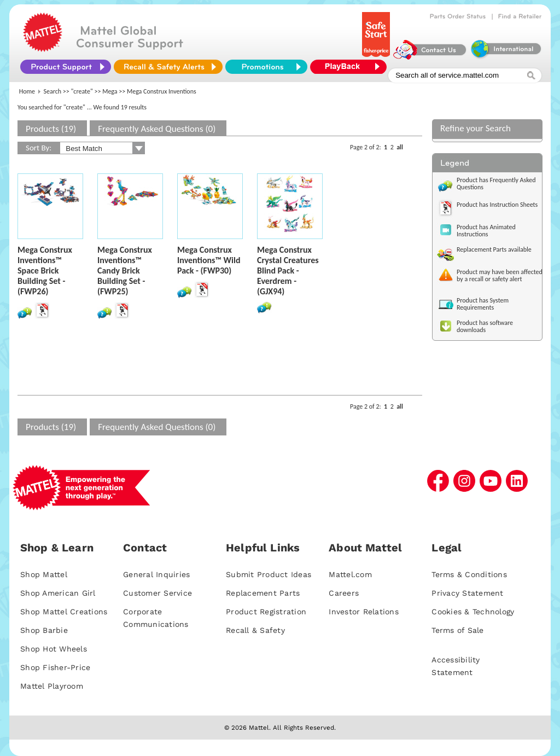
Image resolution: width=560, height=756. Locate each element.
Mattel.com (350, 574)
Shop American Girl (58, 593)
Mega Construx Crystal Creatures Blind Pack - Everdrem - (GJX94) (288, 271)
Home (27, 91)
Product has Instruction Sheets (497, 205)
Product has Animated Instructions (486, 231)
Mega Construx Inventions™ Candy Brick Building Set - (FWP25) (125, 271)
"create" (82, 91)
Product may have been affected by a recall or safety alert (500, 275)
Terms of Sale (457, 630)
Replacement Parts (263, 593)
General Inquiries (156, 574)
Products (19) (51, 129)
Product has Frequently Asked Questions (496, 184)
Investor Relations (364, 612)
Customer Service (157, 593)
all (400, 147)
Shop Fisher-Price (55, 667)
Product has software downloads (485, 326)
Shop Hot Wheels (54, 649)
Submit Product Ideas (269, 574)
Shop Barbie (44, 630)
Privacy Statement (467, 593)
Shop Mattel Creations (64, 612)
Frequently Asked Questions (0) (157, 129)
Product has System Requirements (483, 304)
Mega (110, 91)
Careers (344, 593)
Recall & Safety (255, 630)
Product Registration (266, 612)
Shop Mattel (44, 574)
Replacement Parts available (494, 249)
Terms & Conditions (469, 574)
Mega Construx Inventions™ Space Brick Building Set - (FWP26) (45, 271)
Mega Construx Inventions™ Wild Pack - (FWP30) (209, 260)
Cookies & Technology (473, 612)
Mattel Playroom (52, 686)
